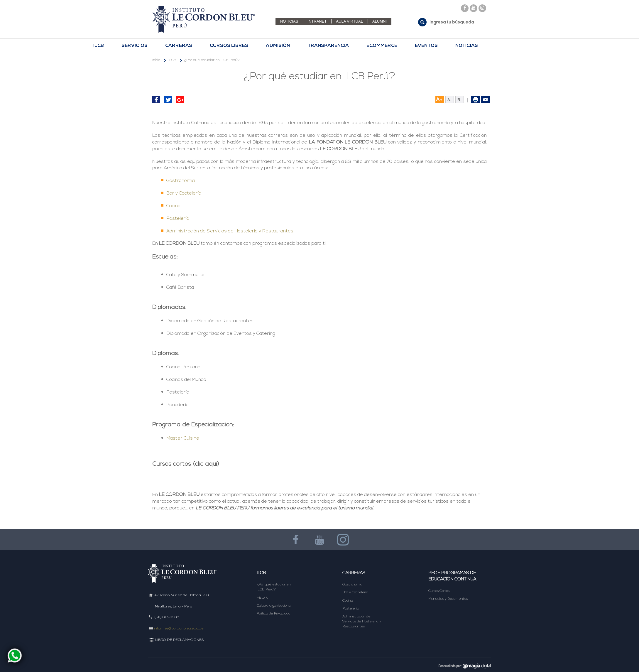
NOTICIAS (289, 21)
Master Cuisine (183, 438)
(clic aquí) (206, 464)
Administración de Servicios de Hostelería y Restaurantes (230, 231)
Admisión (278, 46)
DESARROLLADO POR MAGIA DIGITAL (463, 666)
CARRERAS (179, 46)
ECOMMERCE (382, 46)
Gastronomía (181, 181)
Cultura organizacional (274, 606)
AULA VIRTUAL (349, 21)
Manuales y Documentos (448, 599)
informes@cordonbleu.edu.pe (179, 629)
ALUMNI (379, 21)
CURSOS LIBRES (229, 46)
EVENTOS (426, 46)
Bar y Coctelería (184, 193)
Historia (263, 598)
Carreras (354, 573)
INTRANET (317, 21)
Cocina (173, 206)
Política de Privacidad (274, 614)
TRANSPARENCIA (328, 46)
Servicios (135, 46)
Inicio (156, 60)
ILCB (99, 46)
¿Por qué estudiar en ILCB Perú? (212, 60)
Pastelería (178, 219)
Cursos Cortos (439, 591)
